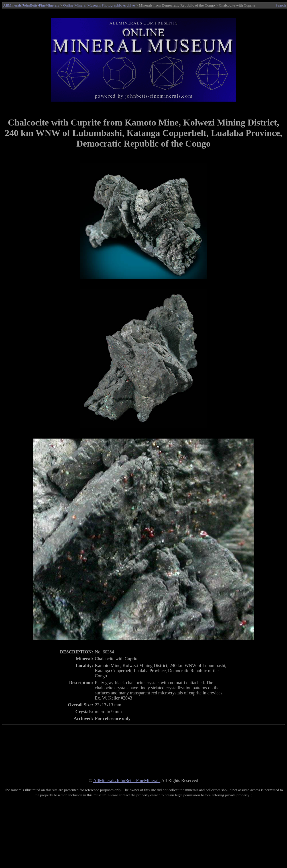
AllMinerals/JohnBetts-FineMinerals (31, 5)
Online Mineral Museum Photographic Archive (99, 5)
